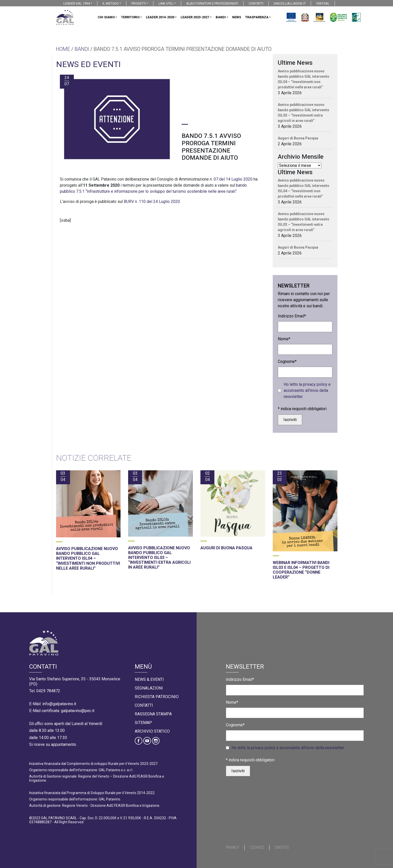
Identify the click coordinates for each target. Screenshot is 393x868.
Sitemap (143, 723)
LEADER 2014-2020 (160, 17)
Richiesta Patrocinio (157, 697)
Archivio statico (152, 731)
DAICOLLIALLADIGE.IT (290, 3)
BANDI (221, 17)
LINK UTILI (166, 3)
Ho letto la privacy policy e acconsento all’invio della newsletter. (307, 390)
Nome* (284, 339)
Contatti (144, 705)
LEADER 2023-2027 (195, 17)
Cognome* (287, 361)
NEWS (237, 17)
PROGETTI (139, 3)
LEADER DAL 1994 (77, 3)
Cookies (257, 847)
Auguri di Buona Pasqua (298, 138)
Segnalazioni (149, 688)
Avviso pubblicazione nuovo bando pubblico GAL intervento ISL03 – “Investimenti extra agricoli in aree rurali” (304, 113)
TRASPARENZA (257, 17)
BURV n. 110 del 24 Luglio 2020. (152, 202)
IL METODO (111, 3)
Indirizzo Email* (292, 316)
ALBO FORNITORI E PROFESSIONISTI (212, 3)
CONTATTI (256, 3)
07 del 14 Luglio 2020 (233, 179)
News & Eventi (149, 679)
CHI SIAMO (106, 17)
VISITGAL (323, 3)
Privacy (233, 847)
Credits (282, 847)
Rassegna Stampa (153, 714)
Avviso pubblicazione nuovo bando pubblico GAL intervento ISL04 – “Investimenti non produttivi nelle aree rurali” (304, 79)
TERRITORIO (130, 17)
